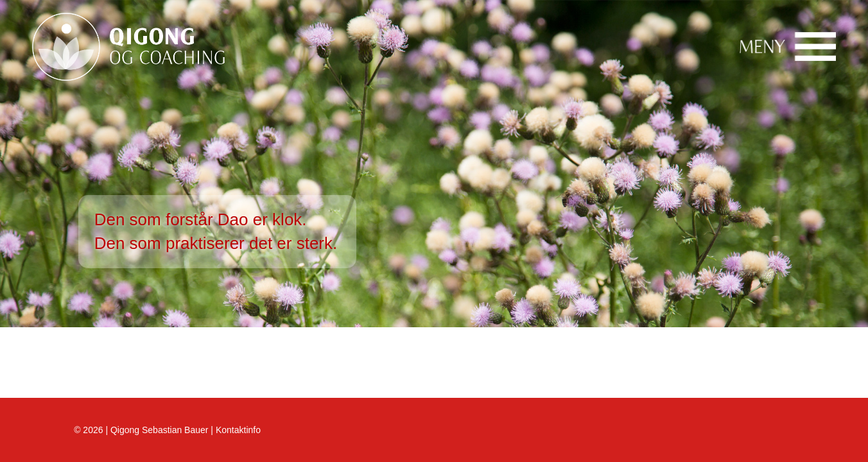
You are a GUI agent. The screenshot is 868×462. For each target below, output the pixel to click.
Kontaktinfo (238, 430)
